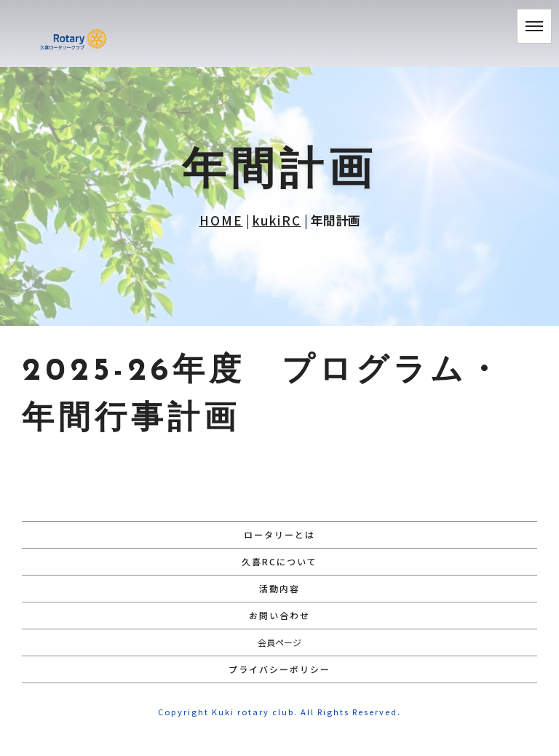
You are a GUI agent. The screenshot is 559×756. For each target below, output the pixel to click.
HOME (221, 220)
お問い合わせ (279, 615)
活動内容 (279, 588)
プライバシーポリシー (279, 669)
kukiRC (277, 220)
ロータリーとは (279, 534)
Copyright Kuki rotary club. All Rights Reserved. (279, 712)
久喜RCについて (279, 561)
